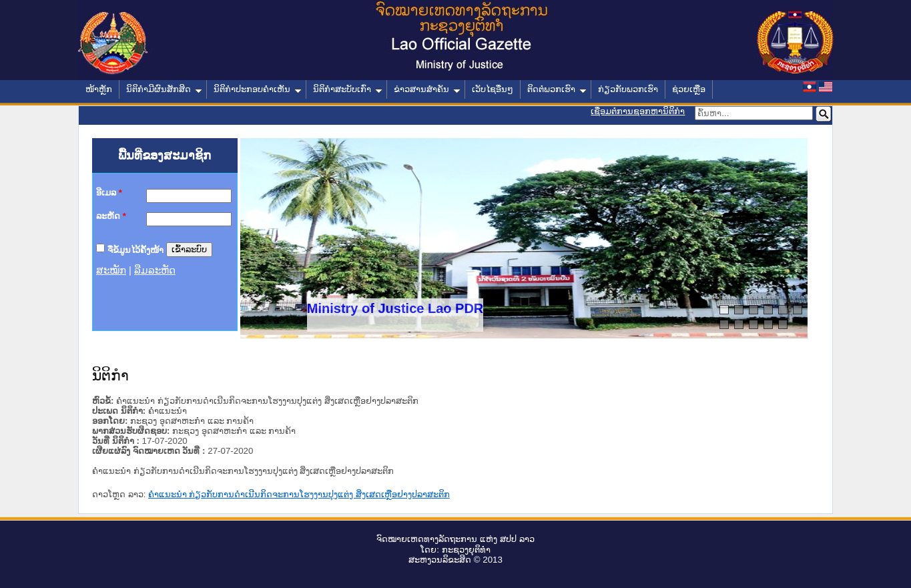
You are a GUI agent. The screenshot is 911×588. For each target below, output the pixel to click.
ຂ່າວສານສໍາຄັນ (427, 89)
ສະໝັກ (111, 270)
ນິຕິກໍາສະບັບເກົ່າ (348, 89)
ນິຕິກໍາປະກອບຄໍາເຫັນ (258, 89)
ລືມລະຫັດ (155, 270)
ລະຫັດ (111, 216)
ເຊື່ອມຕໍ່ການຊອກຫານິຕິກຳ (638, 111)
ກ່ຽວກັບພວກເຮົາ (628, 89)
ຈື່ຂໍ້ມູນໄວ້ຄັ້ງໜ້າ (135, 249)
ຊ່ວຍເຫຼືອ (689, 89)
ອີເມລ (109, 193)
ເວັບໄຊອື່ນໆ (493, 89)
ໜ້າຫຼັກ (99, 89)
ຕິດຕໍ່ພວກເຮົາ (557, 89)
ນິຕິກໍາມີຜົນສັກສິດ (164, 89)
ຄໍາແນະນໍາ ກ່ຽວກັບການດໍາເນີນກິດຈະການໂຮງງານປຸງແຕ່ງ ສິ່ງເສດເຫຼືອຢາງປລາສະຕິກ (299, 494)
